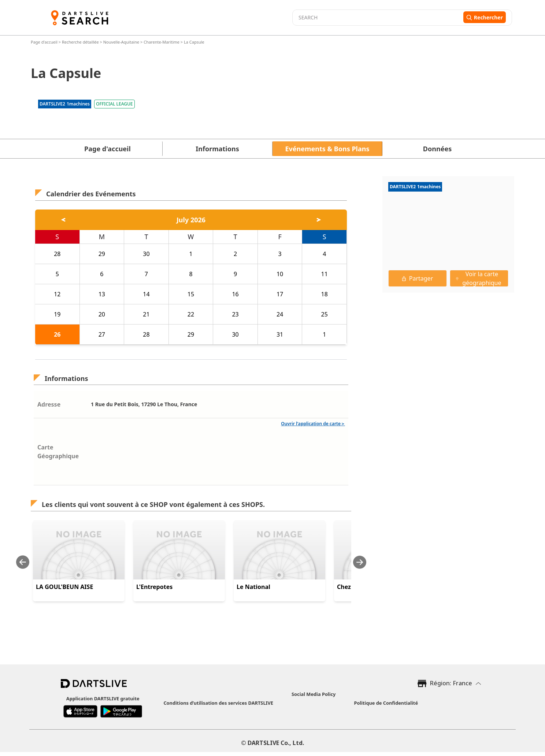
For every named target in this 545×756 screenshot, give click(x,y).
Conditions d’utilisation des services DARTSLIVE (218, 703)
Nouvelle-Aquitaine (121, 42)
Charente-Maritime (162, 42)
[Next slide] (360, 562)
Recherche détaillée (81, 42)
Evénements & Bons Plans (327, 149)
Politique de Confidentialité (386, 703)
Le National (253, 587)
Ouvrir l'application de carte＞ (313, 424)
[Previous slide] (23, 562)
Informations (217, 149)
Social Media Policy (314, 694)
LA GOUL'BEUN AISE (64, 587)
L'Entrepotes (154, 587)
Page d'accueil (45, 42)
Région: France (451, 683)
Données (437, 149)
